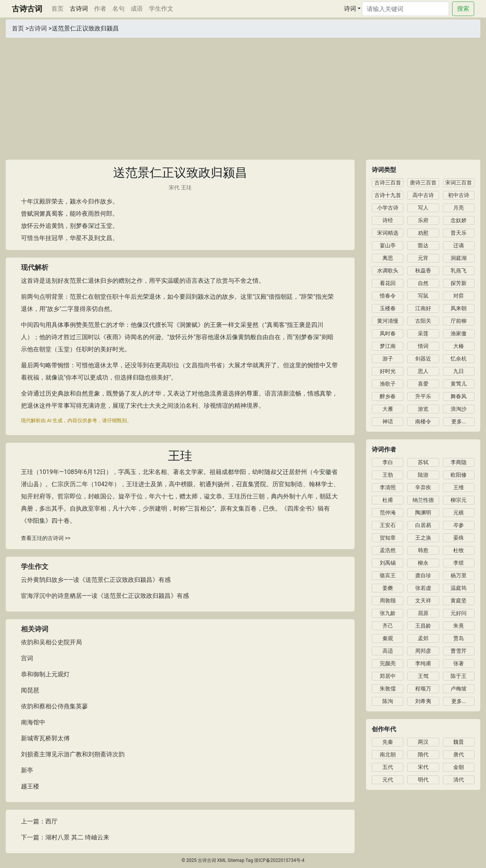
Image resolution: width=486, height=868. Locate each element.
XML (222, 860)
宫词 (27, 658)
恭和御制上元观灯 (45, 674)
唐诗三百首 (423, 183)
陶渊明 (423, 512)
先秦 (388, 742)
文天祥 (423, 601)
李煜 (459, 563)
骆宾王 (388, 575)
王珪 (186, 187)
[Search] (405, 9)
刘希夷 (423, 701)
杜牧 (459, 550)
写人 (423, 208)
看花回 (388, 283)
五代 (388, 767)
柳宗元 (459, 500)
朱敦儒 (388, 689)
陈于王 (459, 676)
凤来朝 (459, 308)
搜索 (463, 9)
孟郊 (423, 638)
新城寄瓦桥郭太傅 (45, 738)
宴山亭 (388, 245)
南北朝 (388, 754)
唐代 (459, 754)
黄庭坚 (459, 601)
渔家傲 (459, 333)
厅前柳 (459, 321)
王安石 (388, 525)
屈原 (423, 613)
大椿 (459, 346)
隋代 (423, 754)
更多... (459, 421)
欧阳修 (459, 475)
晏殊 (459, 538)
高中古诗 (423, 195)
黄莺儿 (459, 384)
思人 (423, 371)
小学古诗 (388, 208)
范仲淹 (388, 512)
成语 (137, 9)
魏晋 (459, 742)
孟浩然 (388, 550)
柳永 (423, 563)
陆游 (423, 475)
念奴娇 (459, 220)
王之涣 (423, 538)
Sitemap (236, 860)
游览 (423, 409)
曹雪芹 (459, 651)
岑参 (459, 525)
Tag (249, 860)
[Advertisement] (243, 95)
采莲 (423, 333)
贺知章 (388, 538)
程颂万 (423, 689)
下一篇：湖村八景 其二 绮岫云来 (65, 837)
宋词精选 (388, 233)
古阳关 (423, 321)
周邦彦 (423, 651)
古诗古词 (27, 9)
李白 (388, 462)
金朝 (459, 767)
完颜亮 (388, 663)
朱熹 (459, 626)
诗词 (350, 9)
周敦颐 (388, 601)
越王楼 (30, 786)
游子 (388, 359)
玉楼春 (388, 308)
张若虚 (423, 588)
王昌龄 (423, 626)
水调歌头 (388, 271)
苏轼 (423, 462)
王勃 (388, 475)
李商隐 (459, 462)
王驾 (423, 676)
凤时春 (388, 333)
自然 (423, 283)
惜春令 (388, 296)
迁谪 (459, 245)
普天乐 (459, 233)
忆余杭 (459, 359)
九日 (459, 371)
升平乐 (423, 396)
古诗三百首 (388, 183)
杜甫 (388, 500)
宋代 (174, 187)
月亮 (459, 208)
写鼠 (423, 296)
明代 (423, 780)
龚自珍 (423, 575)
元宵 (423, 258)
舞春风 (459, 396)
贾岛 (459, 638)
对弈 (459, 296)
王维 (459, 487)
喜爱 (423, 384)
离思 (388, 258)
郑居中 (388, 676)
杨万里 (459, 575)
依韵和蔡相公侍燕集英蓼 (54, 706)
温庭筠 (459, 588)
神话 (388, 421)
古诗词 (79, 9)
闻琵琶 (30, 690)
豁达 (423, 245)
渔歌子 (388, 384)
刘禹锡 (388, 563)
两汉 (423, 742)
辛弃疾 (423, 487)
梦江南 (388, 346)
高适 (388, 651)
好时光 (388, 371)
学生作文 (161, 9)
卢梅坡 (459, 689)
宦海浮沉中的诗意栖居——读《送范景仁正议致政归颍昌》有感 (105, 596)
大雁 (388, 409)
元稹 (459, 512)
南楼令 (423, 421)
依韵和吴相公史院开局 (51, 642)
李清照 (388, 487)
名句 (118, 9)
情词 (423, 346)
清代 (459, 780)
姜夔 (388, 588)
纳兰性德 (423, 500)
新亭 (27, 770)
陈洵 (388, 701)
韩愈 (423, 550)
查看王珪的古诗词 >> (46, 538)
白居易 (423, 525)
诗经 (388, 220)
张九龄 (388, 613)
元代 (388, 780)
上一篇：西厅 (39, 821)
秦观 (388, 638)
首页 (59, 8)
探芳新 (459, 283)
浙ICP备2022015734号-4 (279, 860)
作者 (100, 9)
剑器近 (423, 359)
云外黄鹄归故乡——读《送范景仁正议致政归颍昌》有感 (96, 580)
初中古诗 (459, 195)
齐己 (388, 626)
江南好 (423, 308)
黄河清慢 (388, 321)
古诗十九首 (388, 195)
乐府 (423, 220)
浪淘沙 (459, 409)
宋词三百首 (459, 183)
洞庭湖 (459, 258)
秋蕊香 (423, 271)
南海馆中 (33, 722)
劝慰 (423, 233)
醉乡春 (388, 396)
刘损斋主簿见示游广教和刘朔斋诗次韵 (73, 754)
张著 (459, 663)
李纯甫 (423, 663)
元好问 (459, 613)
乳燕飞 (459, 271)
